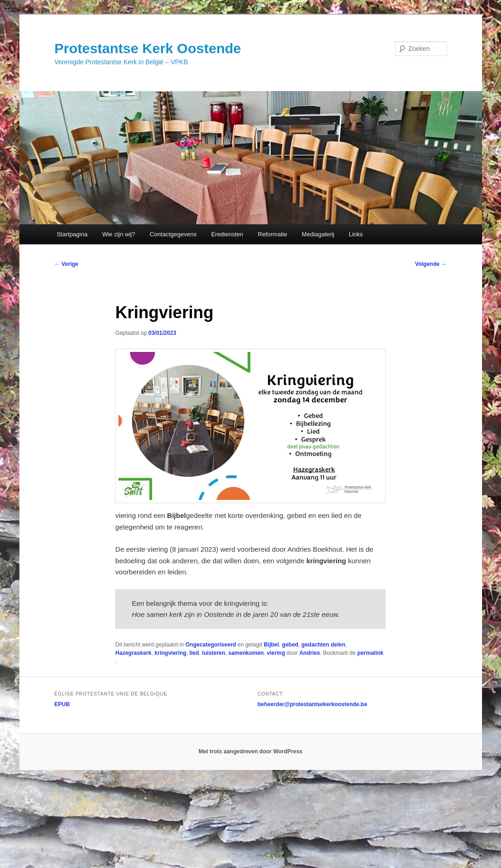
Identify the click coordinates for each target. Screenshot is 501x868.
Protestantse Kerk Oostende (148, 48)
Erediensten (227, 234)
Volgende (431, 264)
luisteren (214, 653)
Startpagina (72, 234)
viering (276, 653)
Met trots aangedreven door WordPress (250, 751)
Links (356, 234)
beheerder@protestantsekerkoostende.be (312, 704)
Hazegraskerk (133, 653)
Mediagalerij (318, 234)
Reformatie (272, 234)
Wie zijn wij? (119, 234)
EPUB (62, 704)
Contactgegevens (173, 234)
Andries (310, 653)
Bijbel (271, 645)
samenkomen (246, 653)
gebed (290, 645)
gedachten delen (324, 645)
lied (194, 653)
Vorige (67, 264)
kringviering (170, 653)
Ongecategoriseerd (211, 645)
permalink (370, 653)
